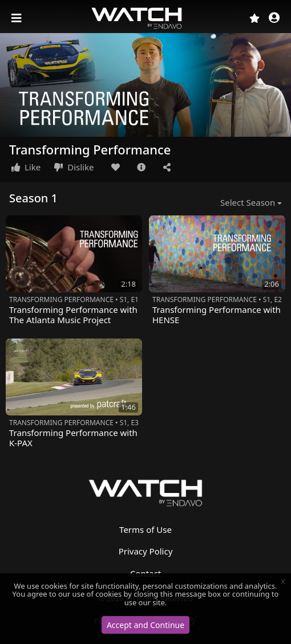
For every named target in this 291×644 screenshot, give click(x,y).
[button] (274, 19)
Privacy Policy (146, 551)
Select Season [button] (248, 202)
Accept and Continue (145, 625)
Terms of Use (145, 529)
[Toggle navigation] (18, 18)
